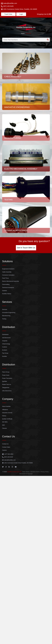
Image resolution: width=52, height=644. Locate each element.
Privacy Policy (45, 472)
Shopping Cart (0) (44, 14)
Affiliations (5, 410)
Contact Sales (6, 447)
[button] (8, 14)
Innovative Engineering (9, 313)
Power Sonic (6, 375)
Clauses (4, 428)
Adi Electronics (6, 338)
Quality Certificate (7, 419)
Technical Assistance (8, 288)
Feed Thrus (5, 278)
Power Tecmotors (7, 378)
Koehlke (4, 356)
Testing (4, 319)
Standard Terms (35, 472)
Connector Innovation (8, 275)
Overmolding (6, 284)
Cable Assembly (7, 272)
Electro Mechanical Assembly (11, 281)
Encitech (5, 350)
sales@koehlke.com (10, 3)
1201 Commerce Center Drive (18, 463)
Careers (4, 450)
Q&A (3, 425)
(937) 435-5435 (8, 6)
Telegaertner (6, 388)
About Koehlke (6, 406)
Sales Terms (26, 472)
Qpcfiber (5, 381)
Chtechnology (6, 344)
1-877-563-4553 (9, 454)
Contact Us (5, 444)
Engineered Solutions (8, 269)
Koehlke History (7, 294)
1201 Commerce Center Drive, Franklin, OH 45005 (20, 9)
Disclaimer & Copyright (26, 474)
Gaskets (5, 291)
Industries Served (7, 413)
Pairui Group (6, 372)
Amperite (5, 341)
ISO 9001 (5, 422)
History (4, 416)
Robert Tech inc (7, 384)
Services (28, 33)
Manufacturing (6, 316)
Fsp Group (5, 353)
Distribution (5, 335)
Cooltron (5, 347)
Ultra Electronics (7, 391)
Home (23, 33)
